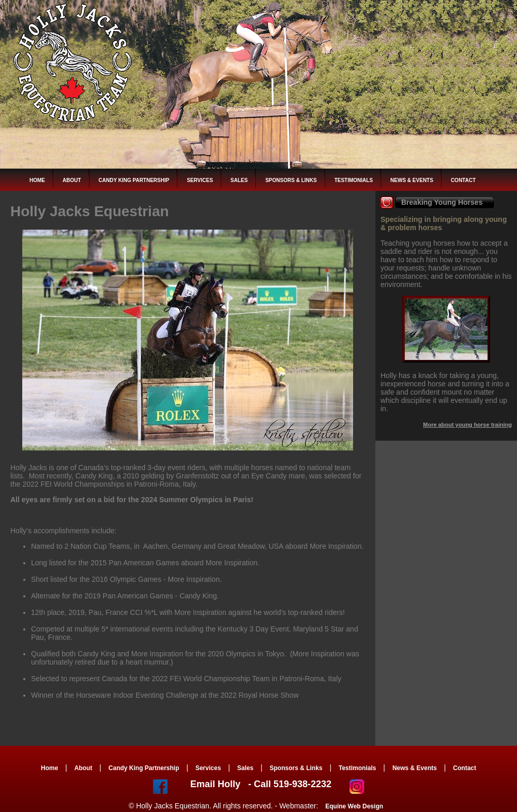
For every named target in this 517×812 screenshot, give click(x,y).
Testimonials (354, 180)
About (72, 180)
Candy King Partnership (134, 180)
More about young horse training (467, 425)
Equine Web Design (354, 806)
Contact (463, 180)
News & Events (412, 180)
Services (200, 180)
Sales (239, 180)
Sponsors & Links (291, 180)
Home (37, 180)
